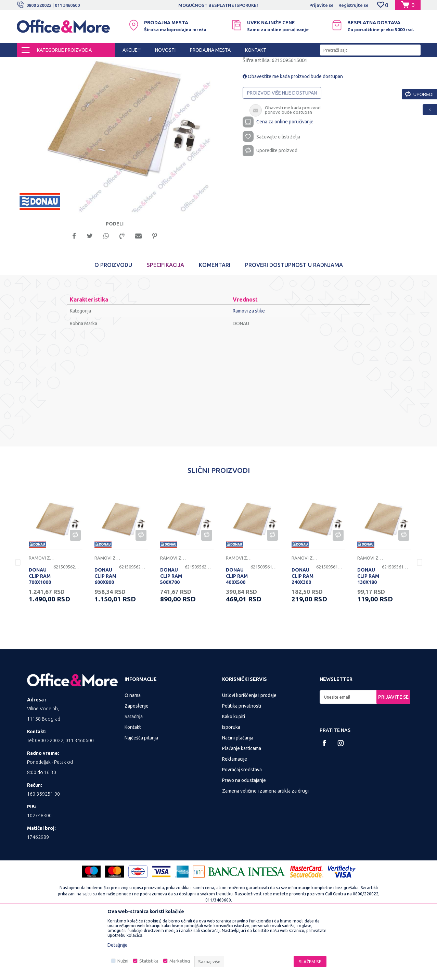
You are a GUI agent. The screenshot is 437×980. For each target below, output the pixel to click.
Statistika (149, 961)
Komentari (215, 325)
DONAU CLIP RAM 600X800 (105, 636)
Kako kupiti (234, 776)
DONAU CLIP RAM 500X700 (171, 636)
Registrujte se (354, 5)
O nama (133, 755)
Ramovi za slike (172, 63)
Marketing (180, 961)
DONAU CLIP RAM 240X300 (303, 636)
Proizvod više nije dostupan (282, 151)
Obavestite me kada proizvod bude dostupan (293, 134)
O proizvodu (113, 325)
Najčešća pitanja (141, 797)
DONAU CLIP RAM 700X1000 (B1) (40, 639)
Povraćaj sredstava (242, 829)
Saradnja (134, 776)
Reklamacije (235, 819)
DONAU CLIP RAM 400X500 (237, 636)
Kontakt (133, 787)
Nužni (123, 961)
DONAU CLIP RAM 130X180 (368, 636)
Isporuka (231, 787)
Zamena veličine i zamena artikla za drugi (265, 850)
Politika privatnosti (242, 765)
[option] (219, 5)
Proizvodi (58, 63)
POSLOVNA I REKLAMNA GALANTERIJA (112, 63)
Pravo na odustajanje (244, 840)
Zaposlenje (137, 765)
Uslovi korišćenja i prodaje (249, 755)
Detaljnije (118, 945)
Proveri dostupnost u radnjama (294, 325)
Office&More (30, 63)
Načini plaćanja (238, 797)
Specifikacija (165, 325)
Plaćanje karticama (242, 808)
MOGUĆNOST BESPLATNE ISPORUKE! (218, 5)
